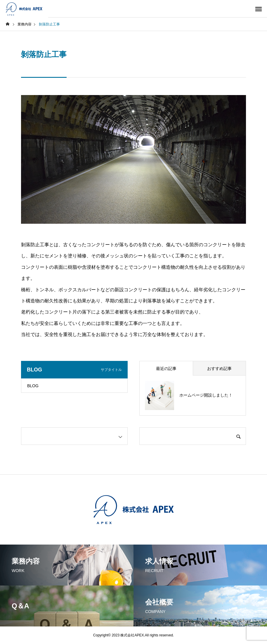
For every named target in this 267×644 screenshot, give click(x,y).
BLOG (33, 386)
